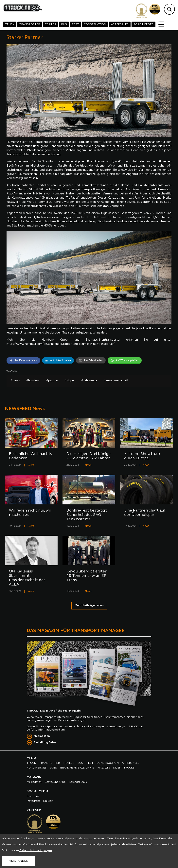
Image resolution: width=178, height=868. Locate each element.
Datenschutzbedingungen (36, 850)
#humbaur (33, 381)
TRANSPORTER (30, 24)
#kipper (70, 381)
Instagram (33, 801)
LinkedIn (48, 801)
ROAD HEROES (143, 24)
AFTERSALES (120, 24)
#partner (52, 381)
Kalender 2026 (78, 782)
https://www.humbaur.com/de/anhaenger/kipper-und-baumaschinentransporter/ (61, 344)
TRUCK (10, 24)
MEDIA (32, 758)
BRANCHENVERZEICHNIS (77, 768)
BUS (64, 24)
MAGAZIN (104, 768)
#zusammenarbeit (116, 381)
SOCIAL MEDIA (38, 791)
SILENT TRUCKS (124, 768)
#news (15, 381)
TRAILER (51, 24)
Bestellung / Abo (45, 742)
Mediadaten (42, 736)
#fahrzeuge (89, 381)
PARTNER (34, 810)
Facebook (33, 796)
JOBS (53, 768)
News (31, 465)
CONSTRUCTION (95, 24)
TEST (75, 24)
